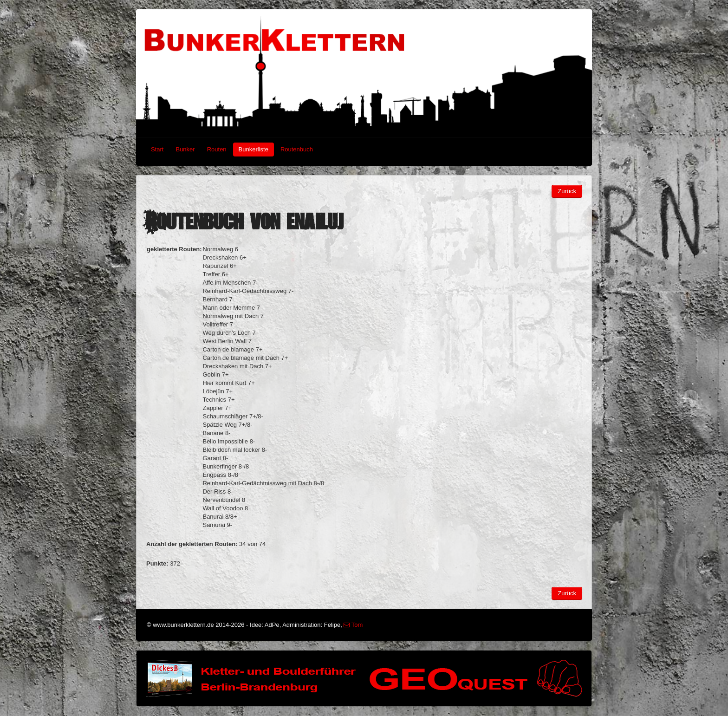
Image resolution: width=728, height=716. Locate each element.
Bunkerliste (253, 149)
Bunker (185, 149)
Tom (353, 625)
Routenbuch (297, 149)
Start (157, 149)
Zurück (567, 191)
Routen (217, 149)
